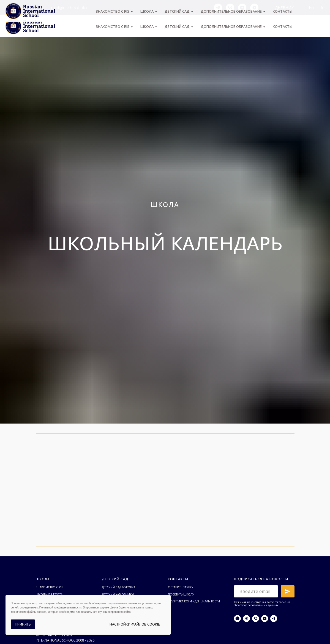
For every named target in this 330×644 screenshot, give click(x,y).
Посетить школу (181, 594)
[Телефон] (256, 619)
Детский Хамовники (118, 594)
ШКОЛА (147, 26)
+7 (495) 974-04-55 (24, 8)
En (311, 8)
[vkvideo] (254, 8)
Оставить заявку (181, 587)
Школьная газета (49, 594)
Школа (43, 579)
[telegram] (218, 8)
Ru (322, 8)
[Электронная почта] (265, 619)
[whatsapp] (237, 619)
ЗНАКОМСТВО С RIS (113, 26)
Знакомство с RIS (50, 587)
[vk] (230, 8)
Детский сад (177, 26)
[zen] (242, 8)
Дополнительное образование (231, 26)
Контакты (283, 26)
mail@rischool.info (69, 8)
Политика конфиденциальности (194, 601)
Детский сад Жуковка (118, 587)
